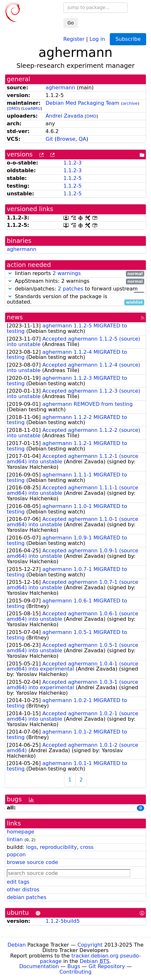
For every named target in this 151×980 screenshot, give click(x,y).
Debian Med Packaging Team (82, 103)
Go (71, 23)
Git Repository (107, 966)
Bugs (74, 966)
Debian (17, 945)
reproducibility (58, 847)
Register (74, 39)
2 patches (71, 289)
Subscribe (128, 39)
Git (49, 139)
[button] (10, 273)
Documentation (39, 966)
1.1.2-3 (73, 163)
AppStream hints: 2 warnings (75, 281)
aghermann (60, 88)
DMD (13, 108)
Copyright (90, 945)
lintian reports (75, 274)
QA (82, 139)
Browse (66, 139)
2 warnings (67, 273)
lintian (15, 839)
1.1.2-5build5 (62, 921)
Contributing (76, 972)
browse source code (32, 862)
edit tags (18, 882)
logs (31, 847)
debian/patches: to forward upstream (75, 289)
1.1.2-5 (73, 178)
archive (130, 103)
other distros (23, 890)
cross (87, 847)
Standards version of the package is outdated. (75, 299)
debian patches (27, 897)
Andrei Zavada (64, 116)
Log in (97, 39)
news (15, 317)
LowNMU (32, 108)
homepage (20, 832)
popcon (16, 855)
